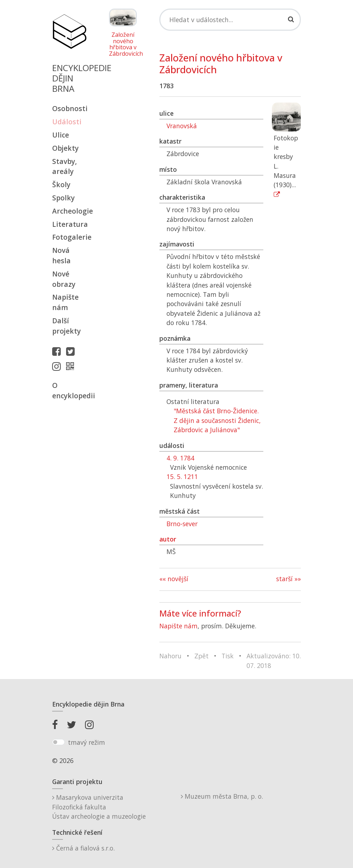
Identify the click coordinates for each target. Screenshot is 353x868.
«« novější (174, 579)
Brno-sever (182, 524)
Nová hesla (61, 255)
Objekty (65, 148)
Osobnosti (69, 108)
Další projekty (66, 326)
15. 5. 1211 (182, 477)
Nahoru (170, 656)
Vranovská (182, 126)
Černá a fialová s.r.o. (83, 848)
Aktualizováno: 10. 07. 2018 (274, 660)
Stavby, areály (64, 166)
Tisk (228, 656)
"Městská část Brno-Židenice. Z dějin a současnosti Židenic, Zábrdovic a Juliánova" (217, 420)
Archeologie (69, 211)
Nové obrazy (64, 279)
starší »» (289, 579)
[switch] (58, 742)
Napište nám (65, 302)
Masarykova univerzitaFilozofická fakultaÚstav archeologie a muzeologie (99, 807)
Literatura (69, 224)
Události (67, 122)
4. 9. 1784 (180, 458)
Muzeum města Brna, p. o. (222, 796)
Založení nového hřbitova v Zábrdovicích (123, 44)
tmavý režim (86, 742)
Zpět (202, 656)
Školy (61, 184)
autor (168, 539)
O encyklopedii (69, 390)
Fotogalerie (69, 237)
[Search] (230, 20)
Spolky (63, 198)
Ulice (61, 135)
